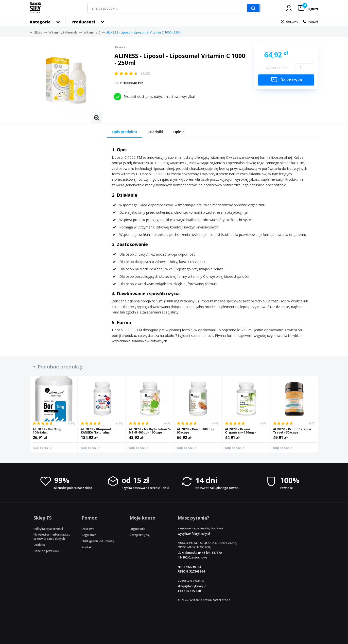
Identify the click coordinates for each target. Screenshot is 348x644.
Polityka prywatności (48, 529)
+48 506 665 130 (189, 591)
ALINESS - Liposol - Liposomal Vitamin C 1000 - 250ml (144, 32)
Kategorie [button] (40, 22)
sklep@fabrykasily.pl (192, 586)
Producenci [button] (83, 22)
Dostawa (88, 529)
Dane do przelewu (46, 551)
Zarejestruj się (140, 535)
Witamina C (92, 32)
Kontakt (87, 547)
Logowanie (138, 529)
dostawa (292, 22)
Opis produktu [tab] (125, 132)
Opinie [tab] (179, 132)
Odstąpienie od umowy (98, 541)
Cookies (39, 545)
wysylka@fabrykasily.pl (194, 534)
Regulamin (89, 535)
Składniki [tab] (155, 132)
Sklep (38, 32)
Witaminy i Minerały (63, 32)
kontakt (313, 22)
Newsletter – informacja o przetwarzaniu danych (52, 537)
